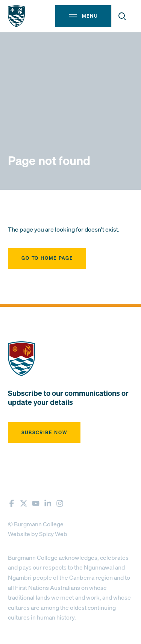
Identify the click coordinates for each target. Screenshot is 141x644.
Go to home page (47, 258)
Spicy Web (53, 534)
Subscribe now (44, 433)
